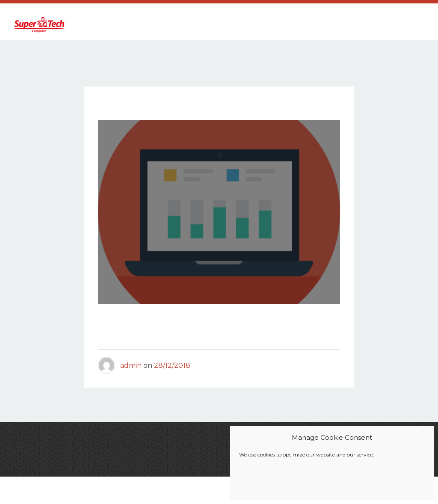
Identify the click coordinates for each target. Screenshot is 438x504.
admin (131, 372)
